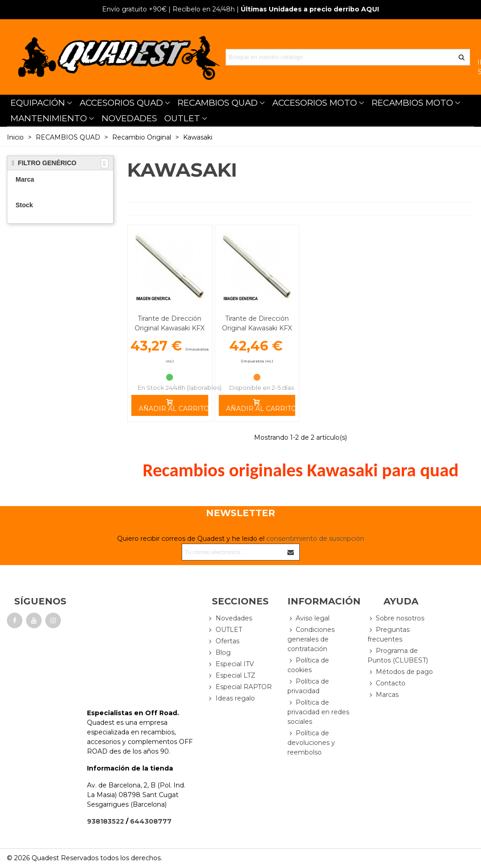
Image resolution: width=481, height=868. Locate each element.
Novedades (230, 618)
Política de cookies (308, 665)
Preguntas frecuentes (389, 634)
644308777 (151, 821)
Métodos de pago (400, 672)
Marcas (383, 695)
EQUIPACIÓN (38, 103)
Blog (219, 653)
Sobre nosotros (396, 618)
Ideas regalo (231, 698)
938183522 (105, 821)
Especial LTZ (231, 676)
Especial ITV (231, 664)
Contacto (386, 683)
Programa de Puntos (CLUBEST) (398, 655)
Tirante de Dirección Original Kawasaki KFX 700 (257, 328)
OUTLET (182, 118)
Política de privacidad (308, 686)
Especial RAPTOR (240, 687)
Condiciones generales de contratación (311, 639)
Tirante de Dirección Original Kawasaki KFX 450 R (170, 328)
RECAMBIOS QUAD (218, 103)
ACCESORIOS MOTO (315, 103)
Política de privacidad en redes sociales (318, 712)
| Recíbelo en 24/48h (168, 9)
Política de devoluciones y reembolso (311, 742)
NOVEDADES (129, 118)
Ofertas (223, 641)
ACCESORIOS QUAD (121, 103)
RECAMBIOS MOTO (412, 103)
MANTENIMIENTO (49, 118)
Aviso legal (308, 618)
